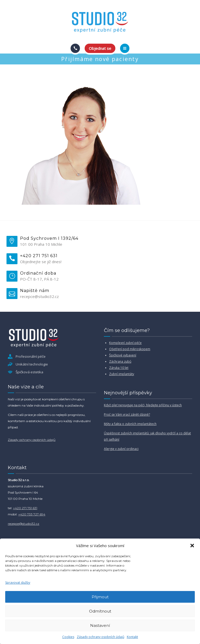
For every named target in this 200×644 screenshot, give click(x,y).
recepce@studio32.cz (24, 524)
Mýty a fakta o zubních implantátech (130, 424)
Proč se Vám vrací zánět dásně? (127, 414)
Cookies (68, 637)
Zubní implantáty (122, 374)
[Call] (75, 48)
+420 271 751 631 (25, 508)
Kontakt (132, 637)
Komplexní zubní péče (125, 343)
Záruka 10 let (119, 368)
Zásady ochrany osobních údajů (101, 637)
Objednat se (100, 48)
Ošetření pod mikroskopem (130, 349)
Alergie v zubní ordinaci (121, 449)
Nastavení (100, 625)
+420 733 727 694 (32, 514)
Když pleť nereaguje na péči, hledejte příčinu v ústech (143, 405)
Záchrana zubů (120, 361)
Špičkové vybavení (123, 355)
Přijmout (100, 597)
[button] (192, 546)
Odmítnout (100, 611)
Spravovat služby (18, 583)
